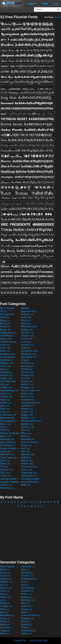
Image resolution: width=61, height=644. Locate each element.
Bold (26, 323)
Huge (5, 400)
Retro (6, 436)
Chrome (27, 576)
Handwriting (9, 390)
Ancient (27, 314)
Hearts (6, 393)
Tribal (5, 476)
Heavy (27, 393)
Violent (6, 485)
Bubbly (27, 330)
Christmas (7, 336)
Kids (5, 409)
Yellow (27, 634)
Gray (4, 594)
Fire (25, 582)
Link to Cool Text (38, 640)
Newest (25, 308)
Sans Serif (8, 442)
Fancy (5, 366)
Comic (26, 339)
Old (4, 427)
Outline (27, 427)
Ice (3, 600)
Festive (27, 369)
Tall (4, 467)
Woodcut (7, 488)
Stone (26, 627)
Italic (5, 406)
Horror (27, 396)
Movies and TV (31, 421)
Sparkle (26, 624)
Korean (27, 409)
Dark (5, 351)
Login (56, 4)
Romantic (7, 439)
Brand (5, 326)
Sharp (5, 451)
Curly (5, 345)
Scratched (8, 445)
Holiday (6, 396)
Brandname (29, 326)
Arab (5, 317)
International (30, 403)
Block (26, 320)
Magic (27, 415)
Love (5, 412)
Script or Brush (10, 448)
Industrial (28, 400)
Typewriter (29, 476)
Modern (28, 418)
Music (6, 424)
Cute (26, 348)
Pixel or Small (10, 433)
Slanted (28, 454)
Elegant (7, 363)
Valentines (28, 631)
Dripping (7, 360)
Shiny (25, 621)
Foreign (28, 375)
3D (4, 311)
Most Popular (7, 308)
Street (5, 464)
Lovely (27, 412)
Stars (5, 461)
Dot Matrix (29, 357)
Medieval (7, 418)
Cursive (27, 345)
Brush (5, 330)
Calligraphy (8, 333)
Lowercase (8, 415)
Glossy (6, 588)
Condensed (8, 342)
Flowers (6, 375)
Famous (27, 363)
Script (26, 445)
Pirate (5, 430)
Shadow (27, 618)
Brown (5, 573)
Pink (5, 609)
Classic (28, 336)
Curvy (5, 348)
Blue (25, 570)
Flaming (6, 372)
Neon (25, 603)
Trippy (5, 631)
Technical (29, 467)
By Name (58, 17)
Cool (26, 342)
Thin (5, 473)
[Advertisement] (30, 533)
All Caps (7, 314)
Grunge (27, 387)
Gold (5, 591)
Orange (6, 606)
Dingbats (8, 354)
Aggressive (28, 311)
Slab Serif (7, 454)
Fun (26, 378)
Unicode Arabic (10, 479)
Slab (25, 451)
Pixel (26, 430)
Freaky (6, 378)
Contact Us (20, 640)
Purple (26, 609)
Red (4, 612)
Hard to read (30, 390)
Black (5, 320)
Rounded (28, 439)
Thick (27, 470)
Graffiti (6, 387)
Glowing (27, 588)
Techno (7, 470)
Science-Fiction (31, 442)
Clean (6, 339)
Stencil (27, 461)
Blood (5, 323)
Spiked (26, 458)
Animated (28, 567)
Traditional (29, 473)
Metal (5, 603)
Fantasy (27, 366)
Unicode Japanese (10, 482)
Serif (26, 448)
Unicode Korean (31, 482)
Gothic (27, 384)
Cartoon (27, 333)
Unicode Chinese (31, 479)
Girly (5, 384)
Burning (27, 573)
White (5, 634)
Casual (5, 576)
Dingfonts (28, 354)
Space (5, 624)
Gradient (27, 591)
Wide (26, 485)
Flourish (27, 372)
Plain (26, 433)
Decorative (29, 351)
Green (26, 594)
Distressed (8, 357)
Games (27, 381)
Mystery (27, 424)
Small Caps (9, 458)
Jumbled (28, 406)
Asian (26, 317)
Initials (6, 403)
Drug (25, 360)
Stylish (27, 464)
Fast (5, 369)
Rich (25, 436)
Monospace (9, 421)
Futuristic (8, 381)
